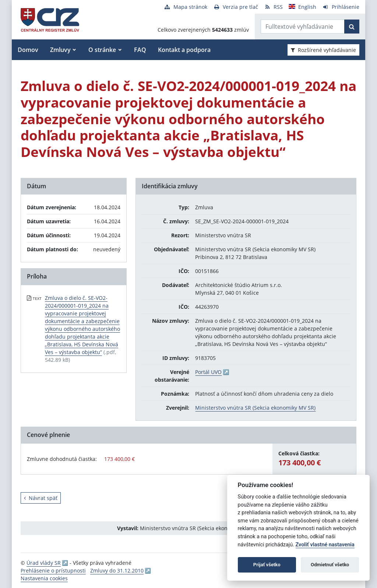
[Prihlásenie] (341, 7)
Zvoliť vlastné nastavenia (325, 545)
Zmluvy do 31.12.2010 (117, 570)
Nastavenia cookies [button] (44, 578)
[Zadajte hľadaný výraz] (303, 27)
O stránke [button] (102, 50)
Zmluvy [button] (60, 50)
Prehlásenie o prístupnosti (53, 570)
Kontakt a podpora (184, 50)
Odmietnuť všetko (330, 565)
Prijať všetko (267, 565)
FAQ (140, 50)
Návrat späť (41, 498)
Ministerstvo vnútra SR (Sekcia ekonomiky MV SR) (255, 408)
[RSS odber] (273, 7)
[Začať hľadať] (352, 27)
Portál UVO (208, 372)
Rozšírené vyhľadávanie (323, 50)
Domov (28, 50)
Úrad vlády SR (44, 563)
